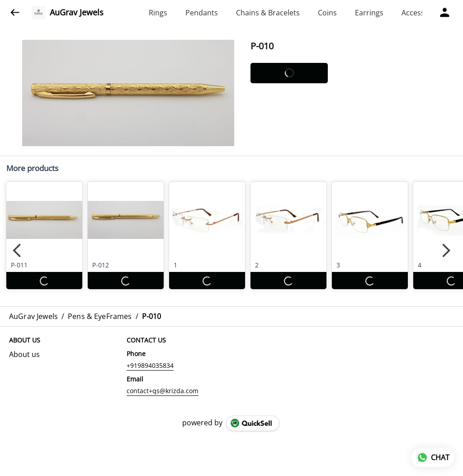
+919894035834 (150, 365)
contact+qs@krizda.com (163, 391)
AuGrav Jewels (77, 13)
